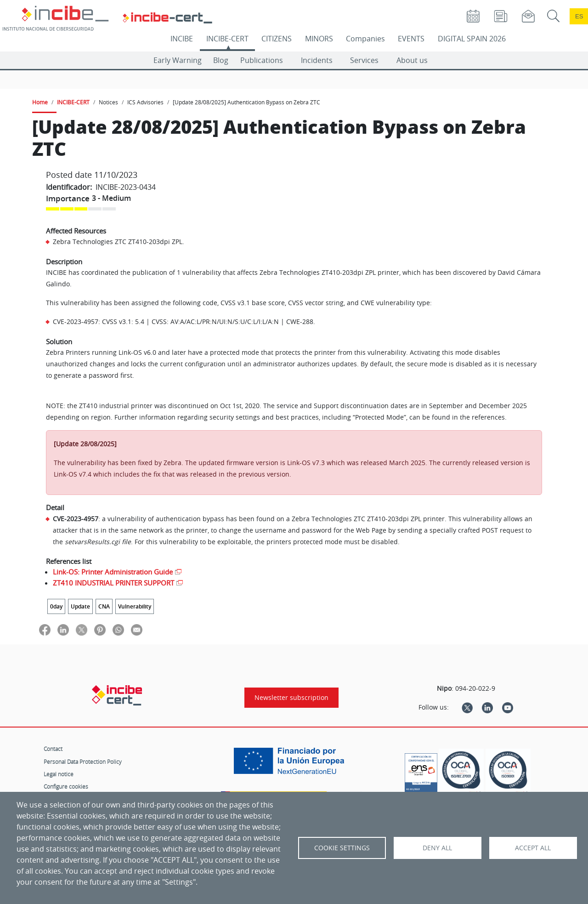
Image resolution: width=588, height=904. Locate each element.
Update (80, 606)
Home (40, 102)
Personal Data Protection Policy (83, 762)
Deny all (437, 848)
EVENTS (411, 39)
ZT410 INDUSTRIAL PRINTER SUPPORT (113, 583)
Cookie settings (342, 848)
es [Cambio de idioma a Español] (579, 16)
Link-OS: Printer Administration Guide (113, 572)
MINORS (319, 39)
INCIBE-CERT (227, 39)
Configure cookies (66, 786)
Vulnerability (135, 606)
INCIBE (182, 39)
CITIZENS (277, 39)
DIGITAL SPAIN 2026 (472, 39)
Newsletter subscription (291, 698)
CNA (104, 606)
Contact (53, 749)
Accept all (533, 848)
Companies (365, 39)
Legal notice (59, 774)
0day (56, 606)
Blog (221, 60)
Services (364, 60)
